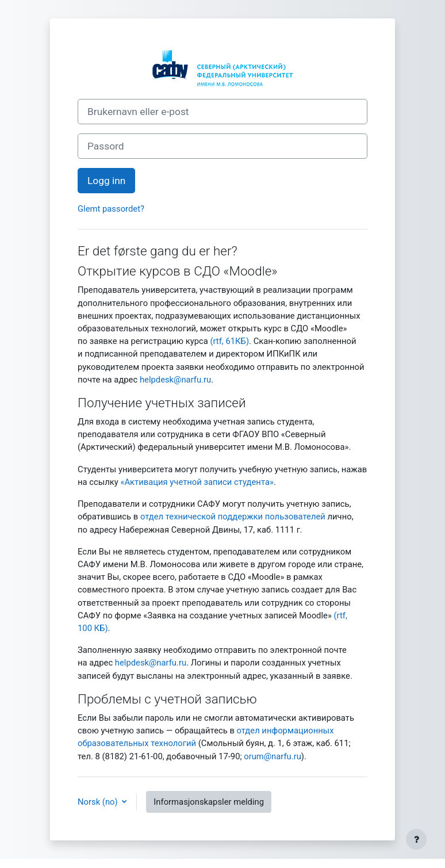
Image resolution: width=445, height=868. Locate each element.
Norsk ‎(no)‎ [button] (99, 802)
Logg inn (106, 181)
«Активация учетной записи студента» (197, 482)
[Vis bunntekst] (416, 839)
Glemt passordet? (111, 209)
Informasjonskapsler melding (209, 802)
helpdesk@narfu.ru (175, 380)
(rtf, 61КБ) (229, 341)
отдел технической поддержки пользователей (233, 517)
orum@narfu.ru (273, 756)
